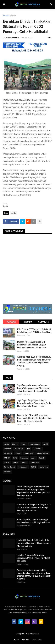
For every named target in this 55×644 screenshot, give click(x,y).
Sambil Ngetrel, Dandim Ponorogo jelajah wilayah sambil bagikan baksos (34, 521)
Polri (23, 444)
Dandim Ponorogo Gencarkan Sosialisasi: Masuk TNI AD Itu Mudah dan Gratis (34, 558)
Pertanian (24, 458)
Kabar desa (29, 453)
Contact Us (37, 639)
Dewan (18, 453)
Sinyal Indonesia (33, 634)
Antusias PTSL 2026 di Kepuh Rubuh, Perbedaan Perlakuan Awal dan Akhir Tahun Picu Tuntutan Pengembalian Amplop (34, 361)
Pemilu (24, 462)
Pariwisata (8, 453)
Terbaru (27, 322)
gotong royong (42, 453)
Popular (11, 322)
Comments (44, 322)
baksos (7, 462)
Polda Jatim (23, 467)
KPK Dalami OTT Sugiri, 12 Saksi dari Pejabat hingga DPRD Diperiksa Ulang (34, 331)
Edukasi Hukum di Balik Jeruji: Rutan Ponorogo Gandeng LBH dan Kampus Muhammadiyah (34, 543)
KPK (15, 458)
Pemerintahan (34, 444)
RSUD (34, 467)
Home (16, 639)
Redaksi (25, 639)
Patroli (42, 458)
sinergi (16, 462)
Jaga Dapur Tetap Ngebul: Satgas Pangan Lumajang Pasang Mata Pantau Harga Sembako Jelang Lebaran (35, 403)
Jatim (33, 458)
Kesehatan (37, 449)
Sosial (46, 444)
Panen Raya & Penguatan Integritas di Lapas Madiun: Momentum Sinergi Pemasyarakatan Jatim (34, 507)
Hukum (15, 444)
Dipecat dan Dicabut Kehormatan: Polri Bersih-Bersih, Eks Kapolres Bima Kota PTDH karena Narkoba (34, 418)
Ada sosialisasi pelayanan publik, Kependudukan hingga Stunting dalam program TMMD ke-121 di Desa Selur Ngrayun (34, 574)
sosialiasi (7, 472)
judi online (44, 467)
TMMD (7, 458)
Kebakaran (35, 462)
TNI (28, 449)
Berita (13, 15)
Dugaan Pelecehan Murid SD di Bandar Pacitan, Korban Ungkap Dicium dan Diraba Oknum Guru (32, 345)
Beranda (6, 15)
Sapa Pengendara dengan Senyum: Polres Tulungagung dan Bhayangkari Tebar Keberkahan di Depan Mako (34, 388)
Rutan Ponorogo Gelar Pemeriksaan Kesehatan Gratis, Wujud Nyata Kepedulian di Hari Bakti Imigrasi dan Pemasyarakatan (34, 491)
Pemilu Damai (9, 467)
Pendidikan (19, 449)
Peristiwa (8, 449)
